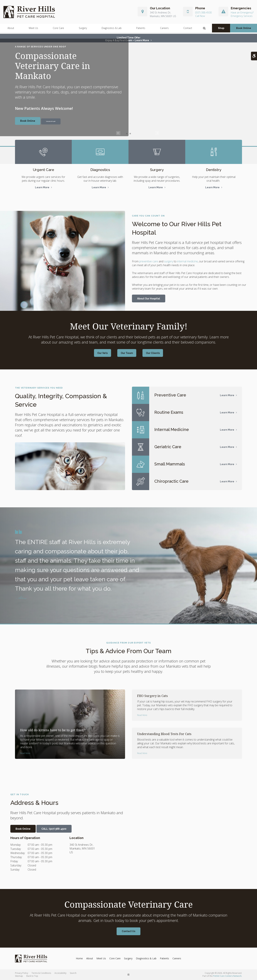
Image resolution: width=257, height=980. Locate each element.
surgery (169, 261)
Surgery (83, 29)
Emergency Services (242, 17)
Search (73, 973)
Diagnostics (100, 170)
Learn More (42, 187)
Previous (118, 133)
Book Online (244, 29)
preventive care (149, 261)
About (11, 29)
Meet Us (33, 29)
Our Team (127, 353)
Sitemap (19, 976)
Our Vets (104, 353)
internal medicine (187, 261)
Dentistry (214, 170)
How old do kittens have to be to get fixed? (53, 730)
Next (139, 133)
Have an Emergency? (242, 13)
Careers (164, 29)
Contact (188, 29)
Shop (221, 29)
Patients (141, 29)
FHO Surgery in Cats (152, 696)
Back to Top (32, 976)
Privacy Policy (22, 973)
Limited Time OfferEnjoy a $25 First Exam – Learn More (127, 39)
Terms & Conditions (41, 973)
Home (79, 958)
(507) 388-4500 (203, 13)
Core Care (58, 29)
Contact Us (128, 931)
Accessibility (60, 973)
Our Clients (151, 353)
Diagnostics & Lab (112, 29)
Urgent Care (43, 170)
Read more (25, 753)
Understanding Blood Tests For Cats (164, 734)
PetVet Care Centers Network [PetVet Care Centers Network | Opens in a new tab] (227, 976)
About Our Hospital (149, 299)
